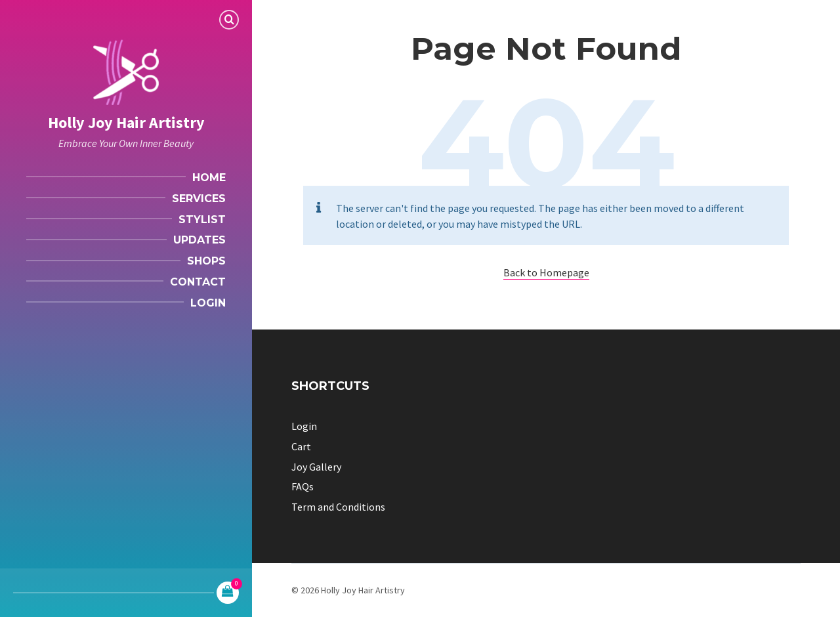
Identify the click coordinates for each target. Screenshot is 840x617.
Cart (301, 446)
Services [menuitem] (199, 199)
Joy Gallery (316, 467)
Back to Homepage (546, 272)
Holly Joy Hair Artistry (126, 122)
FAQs (303, 486)
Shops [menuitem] (206, 261)
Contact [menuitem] (198, 282)
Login (304, 426)
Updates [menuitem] (199, 240)
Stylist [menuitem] (202, 220)
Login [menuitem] (208, 303)
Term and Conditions (338, 507)
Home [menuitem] (209, 178)
